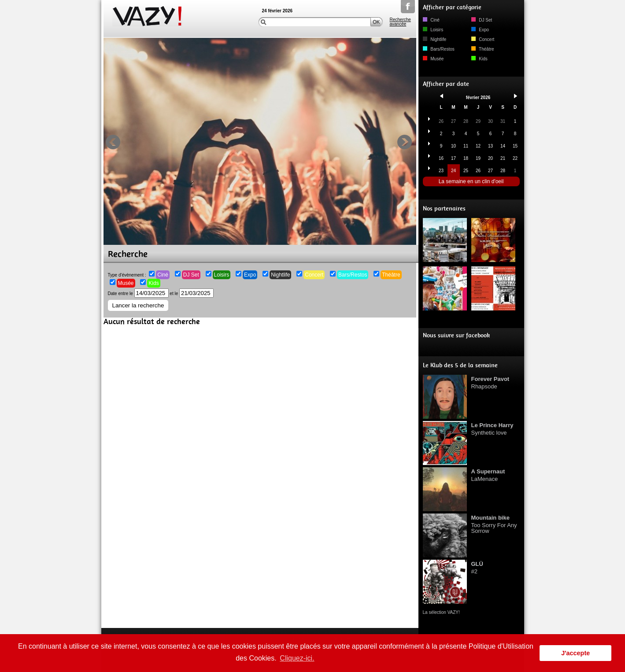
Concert (314, 275)
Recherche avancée (400, 22)
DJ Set (191, 275)
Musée (126, 283)
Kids (153, 283)
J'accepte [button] (575, 653)
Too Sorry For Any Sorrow (494, 524)
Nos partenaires (444, 209)
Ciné (163, 275)
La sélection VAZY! (441, 612)
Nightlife (280, 275)
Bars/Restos (353, 275)
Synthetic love (492, 429)
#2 (477, 568)
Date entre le (138, 294)
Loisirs (222, 275)
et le (192, 294)
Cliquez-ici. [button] (297, 658)
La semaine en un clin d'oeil (471, 181)
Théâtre (391, 275)
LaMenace (488, 475)
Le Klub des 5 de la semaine (460, 365)
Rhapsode (490, 383)
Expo (250, 275)
